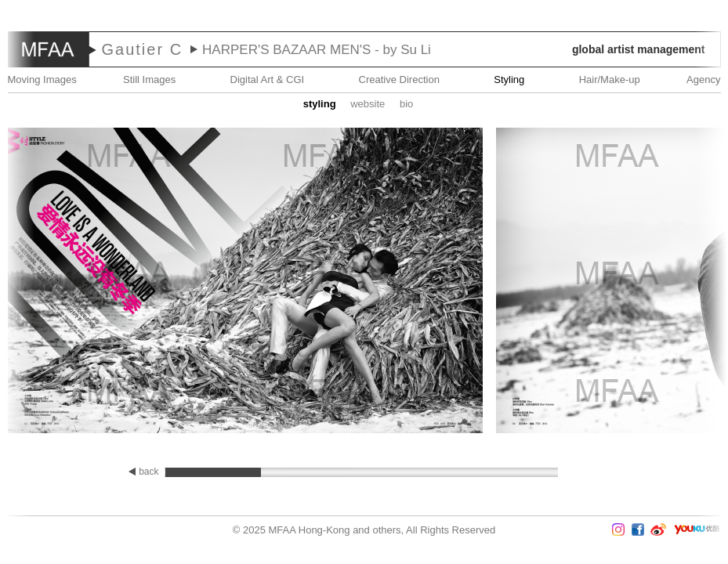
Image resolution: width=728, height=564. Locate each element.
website (368, 104)
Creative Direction (399, 80)
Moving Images (42, 80)
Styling (509, 80)
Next (682, 282)
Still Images (149, 80)
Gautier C (143, 49)
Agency (703, 80)
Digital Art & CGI (268, 80)
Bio (406, 104)
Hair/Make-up (610, 80)
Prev (46, 282)
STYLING (320, 104)
